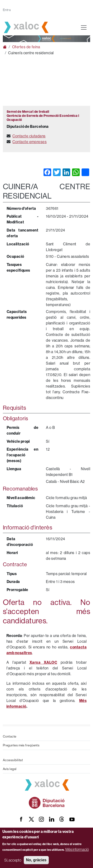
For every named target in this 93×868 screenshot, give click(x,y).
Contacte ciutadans (29, 136)
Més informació (77, 849)
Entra (7, 10)
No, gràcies (36, 860)
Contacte (10, 736)
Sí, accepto (13, 860)
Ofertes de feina (26, 47)
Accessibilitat (13, 760)
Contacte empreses (29, 142)
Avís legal (10, 769)
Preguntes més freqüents (21, 745)
